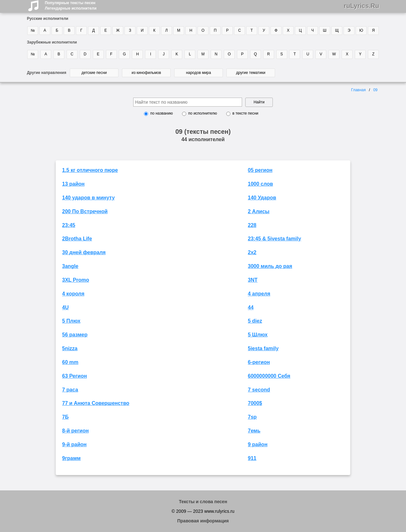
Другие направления (47, 73)
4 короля (73, 294)
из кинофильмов (146, 73)
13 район (73, 184)
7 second (259, 390)
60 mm (70, 362)
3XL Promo (76, 280)
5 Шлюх (258, 335)
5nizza (70, 348)
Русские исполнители (48, 19)
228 (252, 225)
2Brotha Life (77, 239)
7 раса (70, 390)
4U (65, 307)
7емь (254, 431)
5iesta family (263, 348)
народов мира (199, 73)
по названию (161, 113)
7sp (252, 417)
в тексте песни (245, 113)
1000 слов (260, 184)
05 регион (260, 170)
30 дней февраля (84, 252)
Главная (359, 90)
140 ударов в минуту (88, 198)
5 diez (255, 321)
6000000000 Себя (269, 376)
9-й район (74, 444)
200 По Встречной (85, 211)
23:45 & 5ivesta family (274, 239)
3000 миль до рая (270, 266)
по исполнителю (203, 113)
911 (252, 458)
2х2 (252, 252)
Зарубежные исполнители (52, 42)
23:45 (69, 225)
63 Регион (74, 376)
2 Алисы (259, 211)
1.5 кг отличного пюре (90, 170)
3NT (253, 280)
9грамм (71, 458)
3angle (70, 266)
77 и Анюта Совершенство (96, 403)
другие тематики (251, 73)
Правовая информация (203, 521)
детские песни (94, 73)
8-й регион (75, 431)
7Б (65, 417)
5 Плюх (71, 321)
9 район (258, 444)
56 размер (75, 335)
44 (251, 307)
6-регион (259, 362)
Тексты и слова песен (203, 502)
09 (375, 90)
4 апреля (259, 294)
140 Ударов (262, 198)
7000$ (255, 403)
